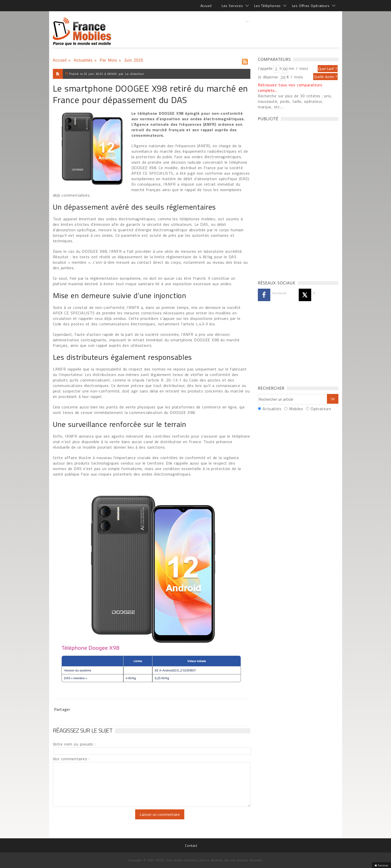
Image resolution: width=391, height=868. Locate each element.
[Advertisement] (248, 31)
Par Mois (108, 60)
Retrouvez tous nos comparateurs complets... (290, 88)
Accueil (206, 6)
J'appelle (265, 68)
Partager (62, 709)
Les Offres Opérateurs (311, 6)
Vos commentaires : (71, 759)
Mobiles (296, 409)
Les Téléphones (267, 6)
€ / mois (295, 77)
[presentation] (95, 819)
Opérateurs (321, 409)
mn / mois (298, 68)
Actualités (83, 60)
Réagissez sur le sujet (83, 730)
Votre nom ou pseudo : (74, 744)
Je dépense (269, 77)
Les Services (232, 6)
